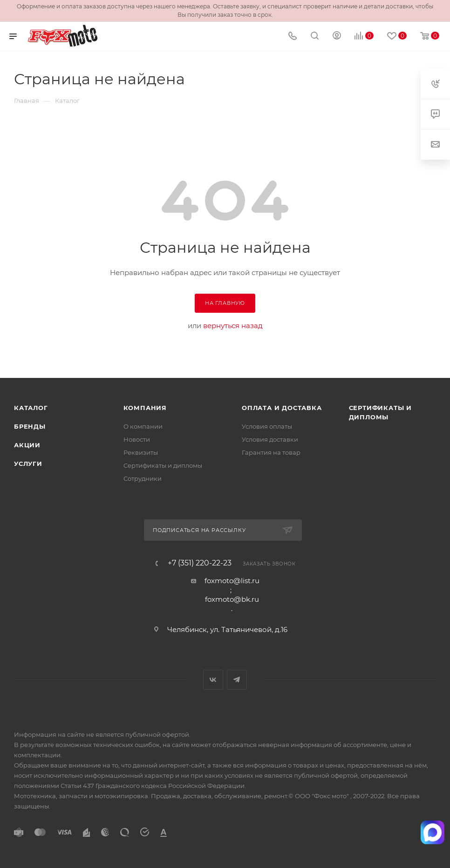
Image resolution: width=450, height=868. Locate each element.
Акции (27, 445)
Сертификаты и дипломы (163, 465)
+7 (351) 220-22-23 (200, 563)
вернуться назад (233, 326)
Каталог (31, 408)
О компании (143, 426)
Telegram (237, 680)
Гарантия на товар (271, 452)
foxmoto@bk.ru (232, 599)
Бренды (30, 426)
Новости (137, 439)
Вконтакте (213, 680)
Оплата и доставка (282, 408)
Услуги (28, 464)
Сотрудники (143, 478)
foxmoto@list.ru (232, 581)
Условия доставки (270, 439)
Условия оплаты (267, 426)
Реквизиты (141, 452)
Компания (145, 408)
